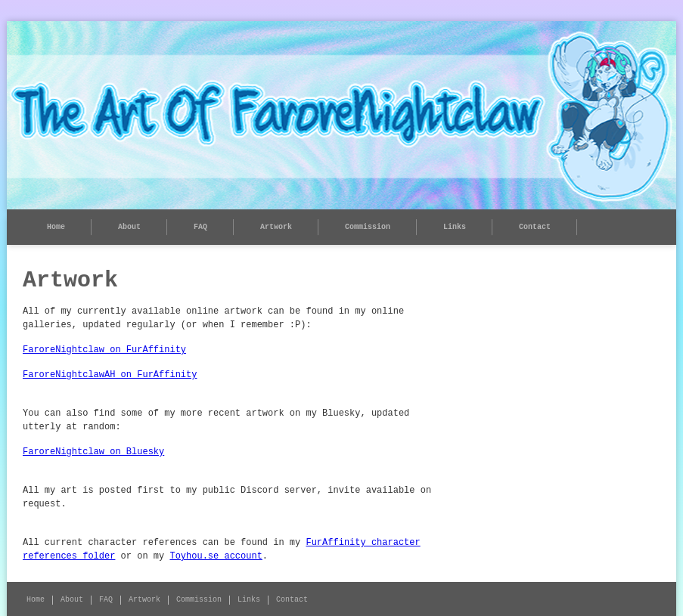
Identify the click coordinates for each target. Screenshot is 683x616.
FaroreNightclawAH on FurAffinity (110, 375)
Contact (535, 227)
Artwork (276, 227)
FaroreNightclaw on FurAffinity (104, 350)
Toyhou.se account (216, 556)
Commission (368, 227)
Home (56, 227)
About (129, 227)
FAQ (200, 227)
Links (455, 227)
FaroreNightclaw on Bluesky (93, 452)
